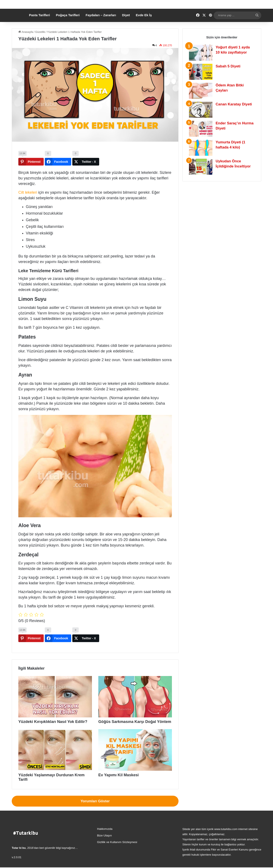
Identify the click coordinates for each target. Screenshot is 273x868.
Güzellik (40, 38)
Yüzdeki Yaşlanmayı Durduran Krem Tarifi (48, 780)
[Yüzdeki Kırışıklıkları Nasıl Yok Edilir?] (55, 703)
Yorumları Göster (95, 802)
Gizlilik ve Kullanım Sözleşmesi (117, 843)
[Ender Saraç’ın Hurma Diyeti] (201, 135)
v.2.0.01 (17, 858)
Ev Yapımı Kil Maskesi (114, 780)
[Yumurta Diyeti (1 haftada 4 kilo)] (201, 154)
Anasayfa (26, 38)
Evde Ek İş (144, 21)
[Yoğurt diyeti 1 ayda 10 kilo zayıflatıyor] (201, 59)
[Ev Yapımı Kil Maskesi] (135, 755)
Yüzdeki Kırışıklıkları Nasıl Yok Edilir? (45, 727)
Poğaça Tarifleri (68, 21)
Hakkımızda (105, 829)
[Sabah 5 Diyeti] (201, 78)
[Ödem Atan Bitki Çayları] (201, 97)
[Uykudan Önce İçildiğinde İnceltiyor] (201, 173)
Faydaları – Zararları (101, 21)
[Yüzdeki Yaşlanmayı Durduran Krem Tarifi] (55, 755)
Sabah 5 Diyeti (228, 72)
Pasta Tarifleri (39, 21)
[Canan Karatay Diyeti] (201, 116)
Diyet (126, 21)
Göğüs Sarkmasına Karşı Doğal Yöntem (126, 727)
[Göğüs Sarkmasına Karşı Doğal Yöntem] (135, 703)
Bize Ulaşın (104, 836)
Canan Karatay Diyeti (234, 110)
